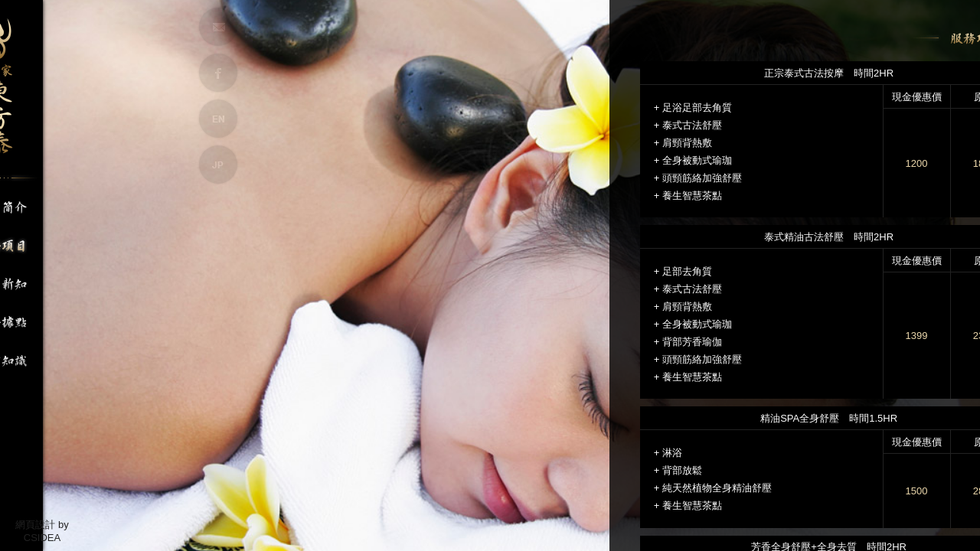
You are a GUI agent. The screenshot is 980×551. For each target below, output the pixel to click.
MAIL (218, 27)
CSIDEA (42, 538)
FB (218, 73)
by (64, 525)
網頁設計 (35, 525)
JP (218, 165)
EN (218, 119)
